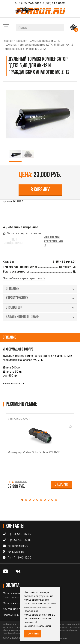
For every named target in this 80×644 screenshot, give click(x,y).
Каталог (22, 41)
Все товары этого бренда (53, 241)
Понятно (32, 634)
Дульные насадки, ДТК (45, 41)
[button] (23, 500)
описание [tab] (40, 289)
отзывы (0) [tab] (40, 308)
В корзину (40, 190)
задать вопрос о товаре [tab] (40, 317)
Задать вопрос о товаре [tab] (24, 233)
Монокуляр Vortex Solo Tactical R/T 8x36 (34, 452)
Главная (8, 41)
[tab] (24, 279)
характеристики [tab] (40, 298)
